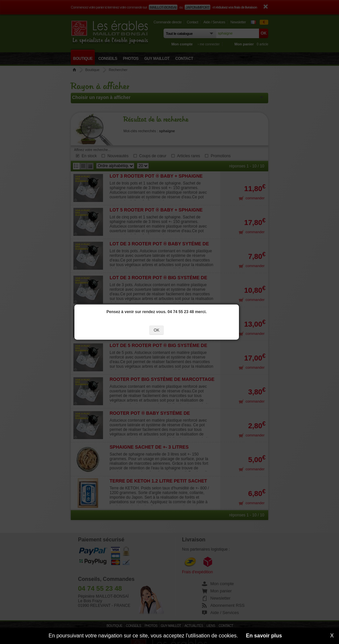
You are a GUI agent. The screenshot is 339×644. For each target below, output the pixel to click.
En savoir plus (264, 636)
